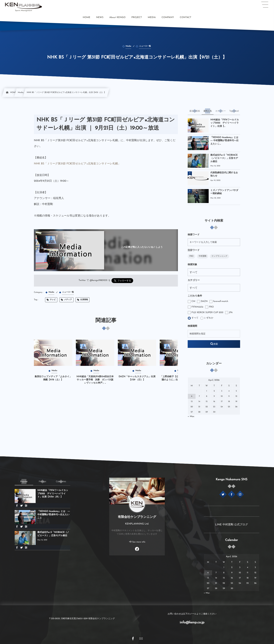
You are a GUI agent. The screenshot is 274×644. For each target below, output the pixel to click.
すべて (193, 318)
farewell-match (219, 302)
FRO (191, 256)
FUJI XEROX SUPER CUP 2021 (206, 313)
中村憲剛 (203, 256)
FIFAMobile (196, 307)
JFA (229, 313)
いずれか (207, 318)
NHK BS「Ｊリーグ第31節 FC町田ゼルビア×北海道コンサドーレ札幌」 (77, 164)
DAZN (202, 302)
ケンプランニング (219, 256)
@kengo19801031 (99, 281)
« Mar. (191, 417)
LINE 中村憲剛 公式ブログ (232, 525)
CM (191, 302)
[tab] (195, 111)
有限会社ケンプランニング (137, 517)
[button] (265, 5)
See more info (139, 542)
